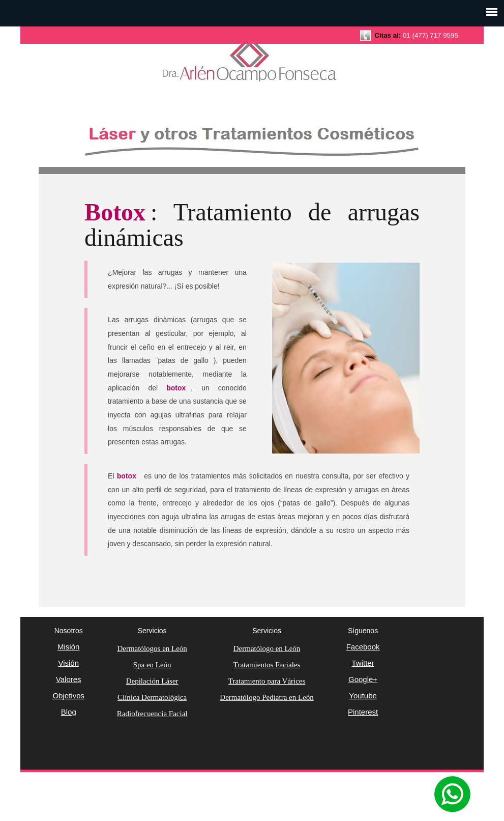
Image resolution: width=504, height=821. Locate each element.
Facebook (363, 647)
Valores (69, 679)
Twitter (363, 663)
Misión (68, 647)
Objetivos (68, 696)
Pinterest (363, 712)
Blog (69, 712)
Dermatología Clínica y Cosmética (252, 69)
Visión (68, 663)
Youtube (363, 696)
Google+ (363, 679)
